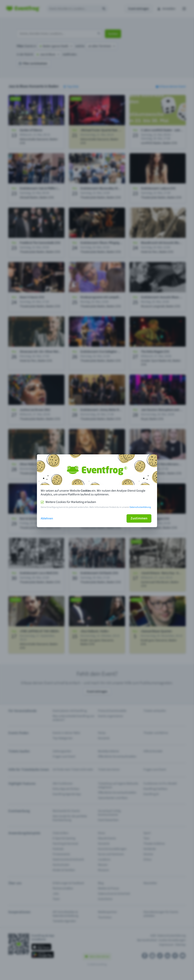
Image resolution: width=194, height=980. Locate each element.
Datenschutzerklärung (140, 507)
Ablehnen (47, 518)
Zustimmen (139, 518)
